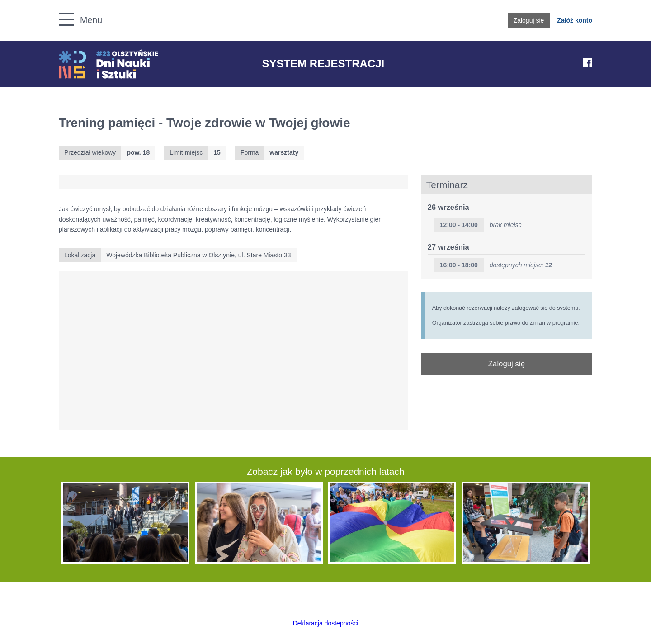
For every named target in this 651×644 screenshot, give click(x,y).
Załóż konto (575, 20)
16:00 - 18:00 (459, 265)
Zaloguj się (529, 20)
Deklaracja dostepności (326, 623)
